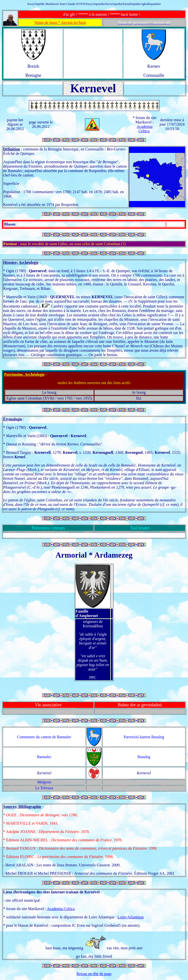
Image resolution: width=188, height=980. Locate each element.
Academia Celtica (145, 129)
